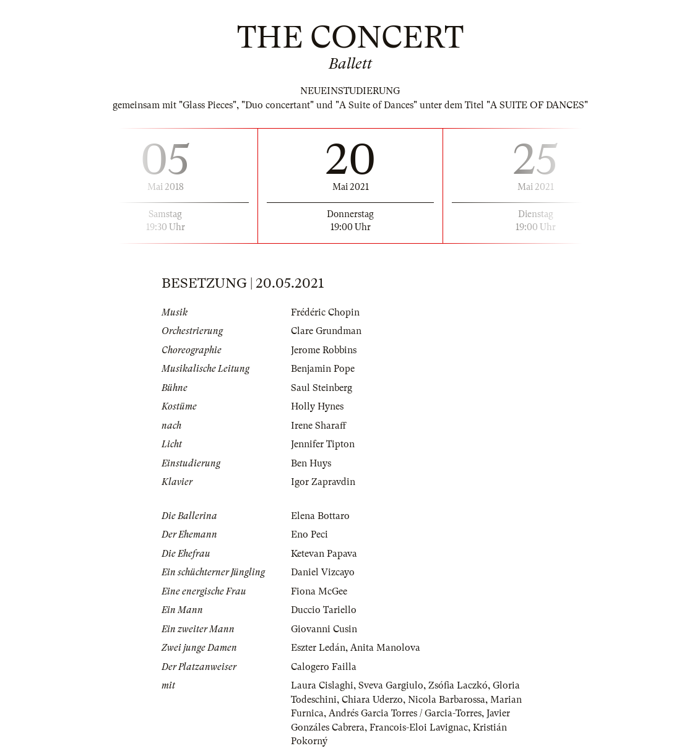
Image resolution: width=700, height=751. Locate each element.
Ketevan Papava (324, 554)
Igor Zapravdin (323, 482)
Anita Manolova (385, 648)
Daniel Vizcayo (323, 572)
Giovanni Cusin (324, 629)
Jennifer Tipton (323, 444)
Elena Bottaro (320, 516)
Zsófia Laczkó (458, 685)
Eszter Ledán (318, 648)
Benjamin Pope (323, 369)
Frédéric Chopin (325, 312)
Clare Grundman (326, 331)
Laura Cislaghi (322, 685)
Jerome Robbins (324, 350)
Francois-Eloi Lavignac (419, 727)
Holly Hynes (317, 406)
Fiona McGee (319, 591)
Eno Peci (309, 534)
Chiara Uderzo (372, 700)
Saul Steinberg (322, 388)
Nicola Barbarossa (447, 700)
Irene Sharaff (318, 426)
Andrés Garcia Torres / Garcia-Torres (405, 713)
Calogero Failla (324, 667)
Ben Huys (311, 463)
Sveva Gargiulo (391, 685)
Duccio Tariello (324, 610)
